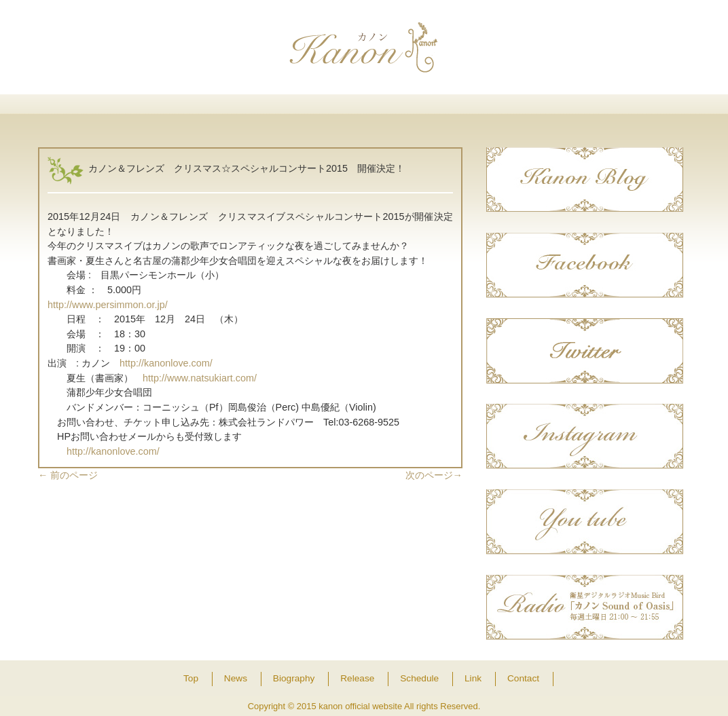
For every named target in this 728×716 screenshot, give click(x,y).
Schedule (457, 111)
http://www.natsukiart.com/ (200, 378)
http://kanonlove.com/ (166, 363)
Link (550, 111)
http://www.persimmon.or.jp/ (108, 305)
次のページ (434, 475)
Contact (643, 111)
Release (364, 111)
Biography (271, 111)
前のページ (68, 475)
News (178, 111)
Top (85, 111)
